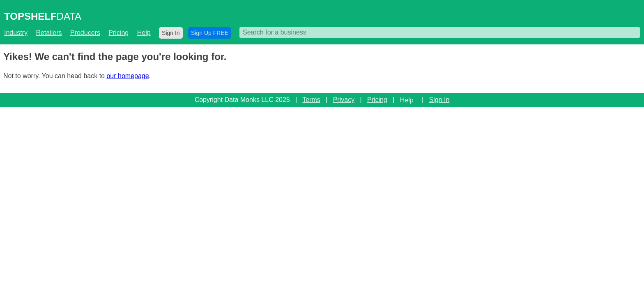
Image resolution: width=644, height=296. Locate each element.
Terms (311, 100)
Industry (16, 33)
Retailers (49, 33)
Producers (85, 33)
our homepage (128, 76)
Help (144, 33)
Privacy (344, 100)
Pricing (118, 33)
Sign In (171, 33)
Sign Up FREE (210, 33)
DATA (43, 16)
